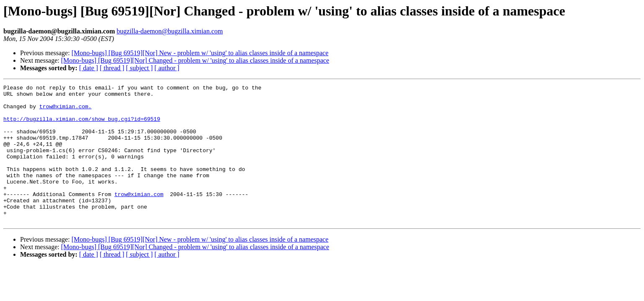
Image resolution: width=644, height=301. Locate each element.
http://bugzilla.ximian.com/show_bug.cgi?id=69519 (82, 126)
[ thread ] (112, 68)
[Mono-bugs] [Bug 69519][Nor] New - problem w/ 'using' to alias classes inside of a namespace (200, 53)
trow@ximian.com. (66, 111)
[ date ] (89, 68)
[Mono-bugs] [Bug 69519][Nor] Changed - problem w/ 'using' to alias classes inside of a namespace (195, 60)
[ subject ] (139, 68)
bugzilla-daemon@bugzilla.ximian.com (170, 31)
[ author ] (167, 68)
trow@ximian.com (139, 217)
